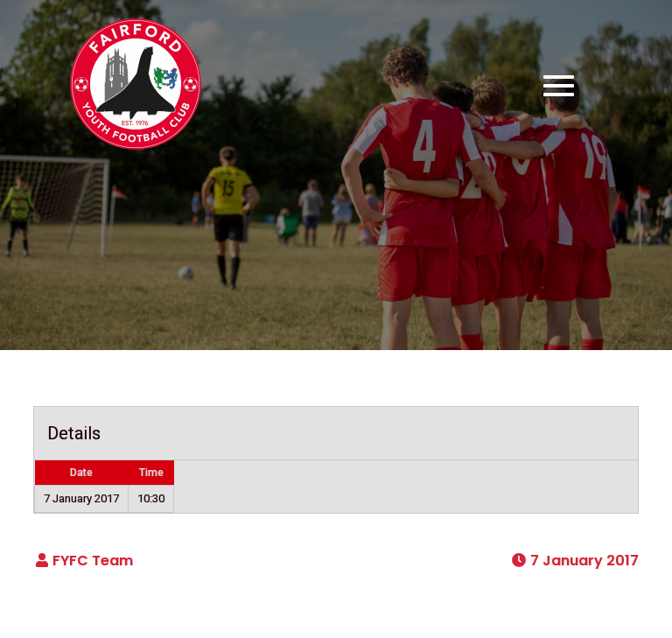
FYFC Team (93, 561)
